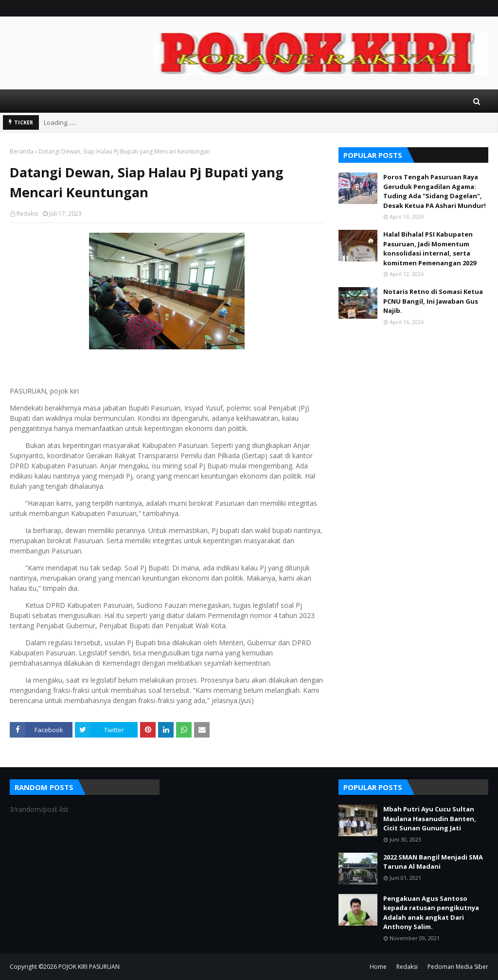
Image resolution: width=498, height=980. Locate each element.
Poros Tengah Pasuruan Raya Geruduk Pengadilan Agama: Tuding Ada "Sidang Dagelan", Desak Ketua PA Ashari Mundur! (435, 191)
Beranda (22, 151)
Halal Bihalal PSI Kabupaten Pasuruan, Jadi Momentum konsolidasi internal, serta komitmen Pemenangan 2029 (430, 249)
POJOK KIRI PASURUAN (89, 967)
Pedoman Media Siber (458, 967)
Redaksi (27, 214)
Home (378, 967)
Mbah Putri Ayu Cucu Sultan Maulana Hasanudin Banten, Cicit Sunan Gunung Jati (430, 818)
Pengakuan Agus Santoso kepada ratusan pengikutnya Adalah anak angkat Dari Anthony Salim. (431, 913)
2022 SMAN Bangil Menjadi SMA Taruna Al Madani (433, 862)
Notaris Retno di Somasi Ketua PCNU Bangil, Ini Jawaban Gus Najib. (433, 301)
